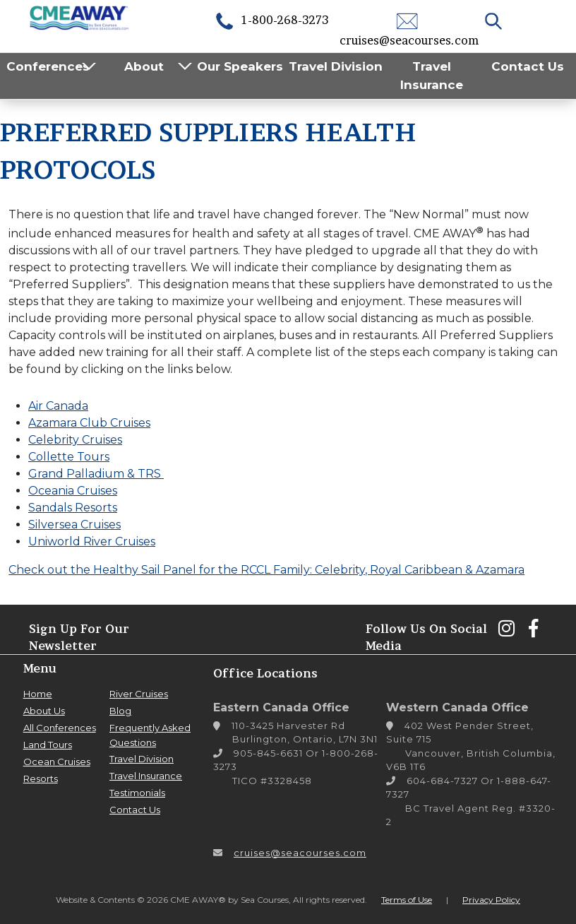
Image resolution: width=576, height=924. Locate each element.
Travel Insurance (432, 76)
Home (38, 694)
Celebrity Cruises (75, 440)
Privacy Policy (491, 900)
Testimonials (137, 793)
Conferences (48, 66)
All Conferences (60, 728)
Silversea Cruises (74, 525)
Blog (120, 711)
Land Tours (48, 745)
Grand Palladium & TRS (96, 474)
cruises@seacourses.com (300, 853)
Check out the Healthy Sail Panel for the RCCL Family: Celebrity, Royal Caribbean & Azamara (266, 570)
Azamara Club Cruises (89, 423)
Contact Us (528, 66)
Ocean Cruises (57, 762)
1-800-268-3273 (271, 20)
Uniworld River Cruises (92, 541)
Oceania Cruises (73, 491)
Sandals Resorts (73, 508)
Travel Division (336, 66)
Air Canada (58, 406)
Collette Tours (69, 457)
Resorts (41, 778)
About (144, 66)
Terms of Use (407, 900)
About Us (44, 711)
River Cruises (139, 694)
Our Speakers (240, 66)
